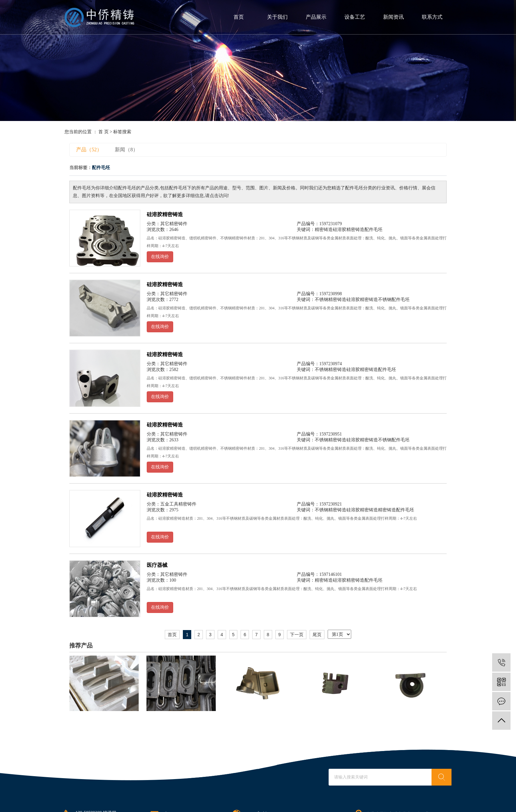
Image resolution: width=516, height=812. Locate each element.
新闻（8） (126, 150)
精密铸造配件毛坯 (396, 510)
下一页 (297, 635)
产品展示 (316, 17)
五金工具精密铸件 (178, 504)
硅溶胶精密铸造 (165, 214)
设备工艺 (355, 17)
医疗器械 (157, 565)
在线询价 (160, 257)
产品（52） (89, 150)
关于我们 (277, 17)
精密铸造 (324, 230)
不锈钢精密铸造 (331, 300)
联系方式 (432, 17)
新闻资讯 (393, 17)
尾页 (317, 635)
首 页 (104, 132)
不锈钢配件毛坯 (394, 300)
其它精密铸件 (174, 224)
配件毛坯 (373, 230)
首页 (239, 17)
